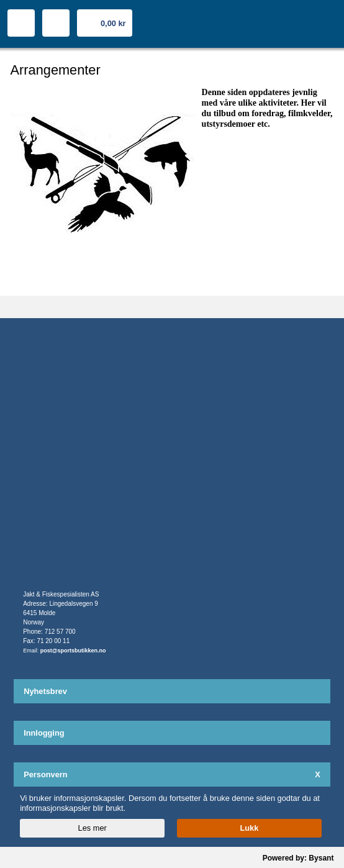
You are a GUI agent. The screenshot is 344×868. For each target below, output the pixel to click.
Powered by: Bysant (298, 858)
